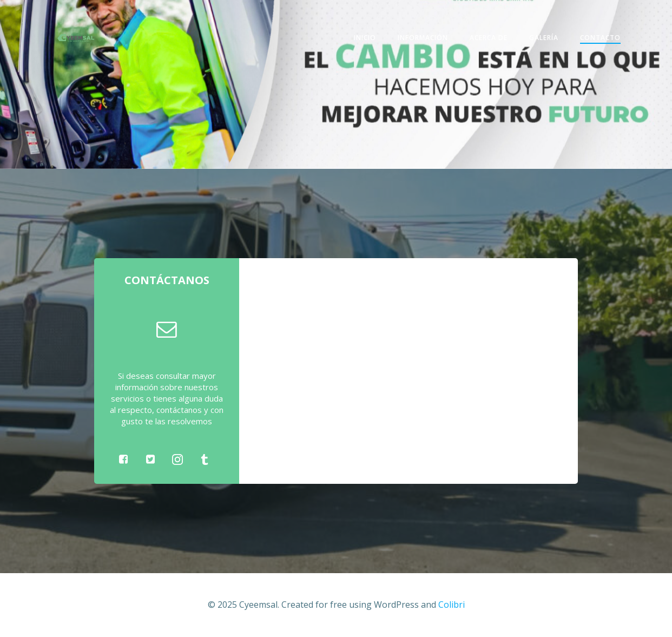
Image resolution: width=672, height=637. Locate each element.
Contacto (600, 38)
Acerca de (489, 38)
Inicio (365, 38)
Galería (544, 38)
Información (423, 38)
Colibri (452, 605)
